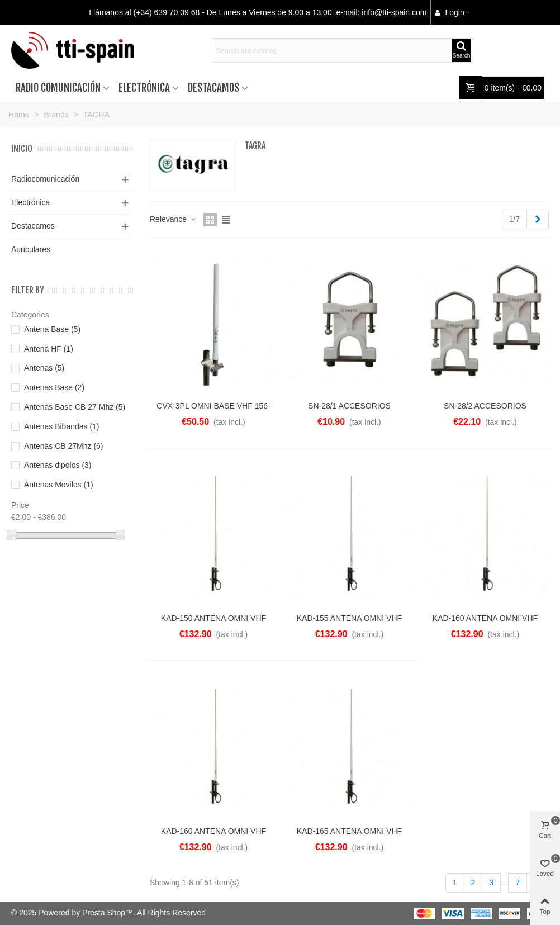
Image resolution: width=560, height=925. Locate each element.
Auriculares (31, 249)
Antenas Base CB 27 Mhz (75, 407)
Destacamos (213, 88)
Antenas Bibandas (62, 426)
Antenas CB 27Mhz (64, 446)
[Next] (538, 220)
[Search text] (332, 50)
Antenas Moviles (59, 485)
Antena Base (52, 329)
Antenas (44, 368)
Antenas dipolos (58, 465)
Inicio (22, 149)
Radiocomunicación (45, 179)
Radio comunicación (58, 88)
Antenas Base (54, 387)
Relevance (173, 219)
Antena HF (49, 349)
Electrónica (144, 88)
